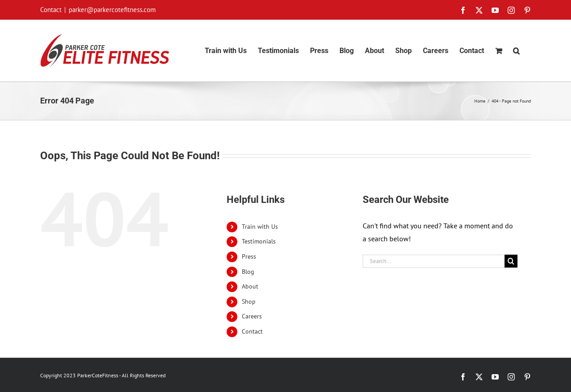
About (250, 286)
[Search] (511, 261)
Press (249, 256)
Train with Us (260, 227)
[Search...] (434, 261)
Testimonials (259, 241)
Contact (252, 331)
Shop (249, 301)
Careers (252, 316)
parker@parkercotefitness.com (112, 10)
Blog (248, 272)
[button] (516, 51)
